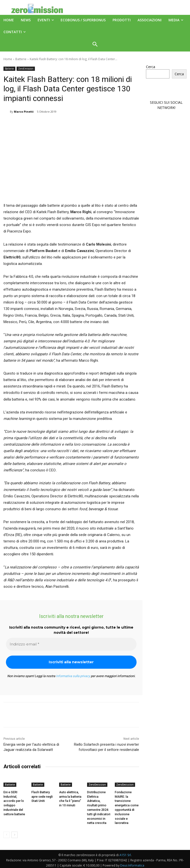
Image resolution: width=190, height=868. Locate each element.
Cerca (151, 67)
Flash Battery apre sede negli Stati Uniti (42, 796)
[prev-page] (7, 833)
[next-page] (14, 833)
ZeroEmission (26, 69)
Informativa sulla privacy (73, 676)
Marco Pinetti (24, 112)
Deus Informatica (132, 863)
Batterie (21, 59)
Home (8, 59)
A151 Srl (125, 853)
